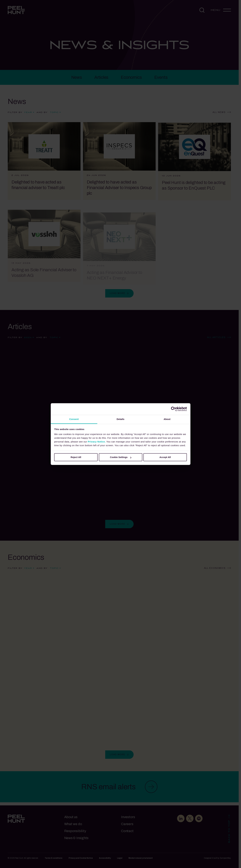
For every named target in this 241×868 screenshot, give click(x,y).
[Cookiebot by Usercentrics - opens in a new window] (173, 409)
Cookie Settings (121, 457)
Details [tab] (121, 419)
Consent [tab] (74, 419)
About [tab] (167, 419)
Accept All (165, 457)
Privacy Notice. (97, 442)
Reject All (76, 457)
